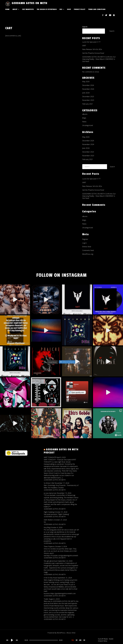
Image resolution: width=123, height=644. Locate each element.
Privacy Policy (80, 9)
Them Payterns (49, 546)
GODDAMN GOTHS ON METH (30, 3)
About (15, 9)
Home (7, 9)
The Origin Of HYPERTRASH (47, 9)
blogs (84, 118)
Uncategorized (88, 125)
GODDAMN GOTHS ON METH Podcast (61, 451)
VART (84, 46)
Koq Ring (47, 527)
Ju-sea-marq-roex (50, 493)
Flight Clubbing (49, 512)
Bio (61, 9)
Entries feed (87, 247)
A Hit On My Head (50, 578)
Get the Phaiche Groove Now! (93, 53)
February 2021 (88, 104)
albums (85, 114)
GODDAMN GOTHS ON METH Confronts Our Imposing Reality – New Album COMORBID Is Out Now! (99, 59)
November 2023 (88, 100)
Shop (69, 9)
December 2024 (88, 85)
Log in (84, 243)
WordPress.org (88, 254)
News (84, 122)
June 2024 (86, 93)
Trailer (46, 599)
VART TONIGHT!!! (50, 457)
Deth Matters (49, 520)
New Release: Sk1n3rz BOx (92, 49)
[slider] (44, 640)
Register (85, 239)
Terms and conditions (97, 9)
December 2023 (88, 97)
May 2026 (86, 82)
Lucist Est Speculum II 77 (91, 42)
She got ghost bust (51, 561)
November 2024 (88, 89)
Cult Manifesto (28, 9)
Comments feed (88, 250)
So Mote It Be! (49, 483)
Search (85, 27)
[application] (44, 640)
